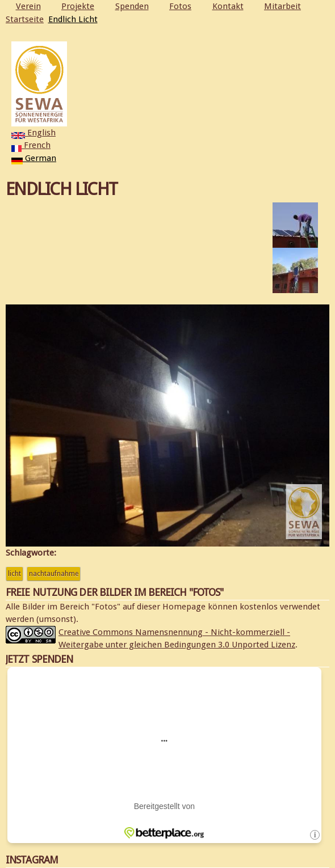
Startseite (25, 19)
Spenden (132, 6)
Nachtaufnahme (54, 574)
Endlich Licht (73, 19)
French (31, 145)
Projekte (78, 6)
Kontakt (228, 6)
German (34, 158)
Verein (28, 6)
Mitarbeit (282, 6)
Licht (14, 574)
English (33, 133)
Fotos (180, 6)
